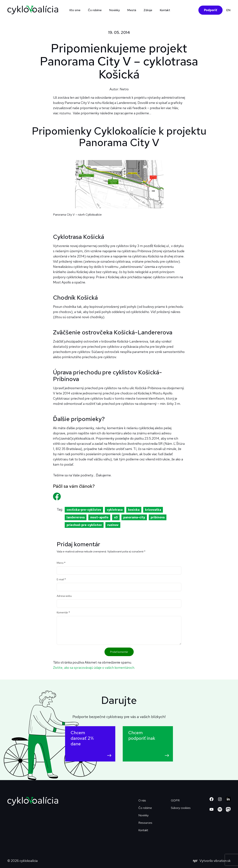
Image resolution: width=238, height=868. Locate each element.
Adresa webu (64, 596)
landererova (76, 517)
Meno (61, 563)
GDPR (175, 800)
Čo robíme (95, 10)
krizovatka (153, 510)
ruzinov (113, 525)
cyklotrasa (115, 510)
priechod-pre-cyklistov (84, 525)
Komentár (63, 612)
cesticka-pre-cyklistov (84, 510)
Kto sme (75, 10)
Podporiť (210, 10)
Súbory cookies (181, 808)
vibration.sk (222, 861)
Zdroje (148, 10)
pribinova (158, 517)
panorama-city (134, 517)
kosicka (134, 510)
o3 (116, 517)
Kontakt (165, 10)
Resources (145, 823)
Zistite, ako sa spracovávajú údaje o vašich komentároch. (94, 668)
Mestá (132, 10)
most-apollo (99, 517)
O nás (142, 800)
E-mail (61, 579)
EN (228, 10)
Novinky (114, 10)
